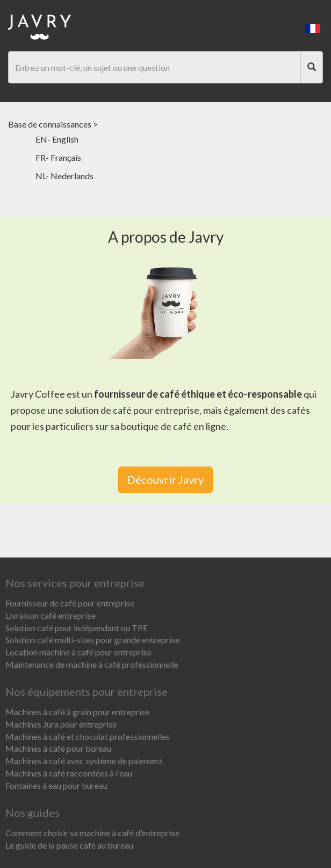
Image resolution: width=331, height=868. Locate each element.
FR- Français (58, 157)
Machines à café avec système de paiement (84, 761)
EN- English (57, 139)
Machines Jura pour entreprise (61, 724)
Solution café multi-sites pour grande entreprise (92, 640)
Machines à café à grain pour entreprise (77, 712)
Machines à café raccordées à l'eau (69, 773)
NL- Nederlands (64, 176)
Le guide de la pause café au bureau (69, 845)
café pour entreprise (156, 410)
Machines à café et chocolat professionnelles (88, 736)
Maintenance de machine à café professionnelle (92, 664)
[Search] (312, 67)
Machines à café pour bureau (58, 748)
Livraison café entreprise (51, 615)
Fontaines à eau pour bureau (56, 785)
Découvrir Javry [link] (165, 479)
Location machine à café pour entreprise (78, 652)
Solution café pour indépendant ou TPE (77, 628)
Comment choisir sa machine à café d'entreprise (92, 833)
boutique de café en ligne (174, 426)
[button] (313, 27)
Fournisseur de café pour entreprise (70, 603)
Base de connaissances (50, 124)
